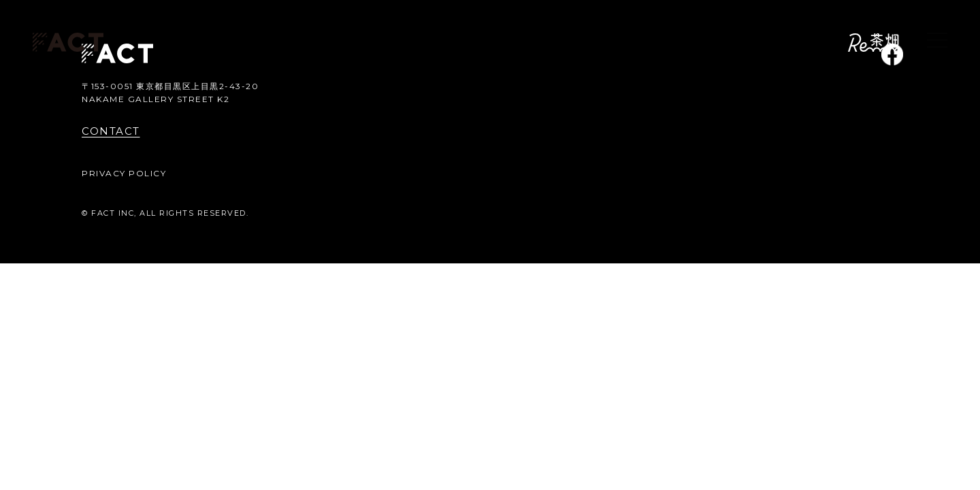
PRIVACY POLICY (124, 173)
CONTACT (111, 131)
